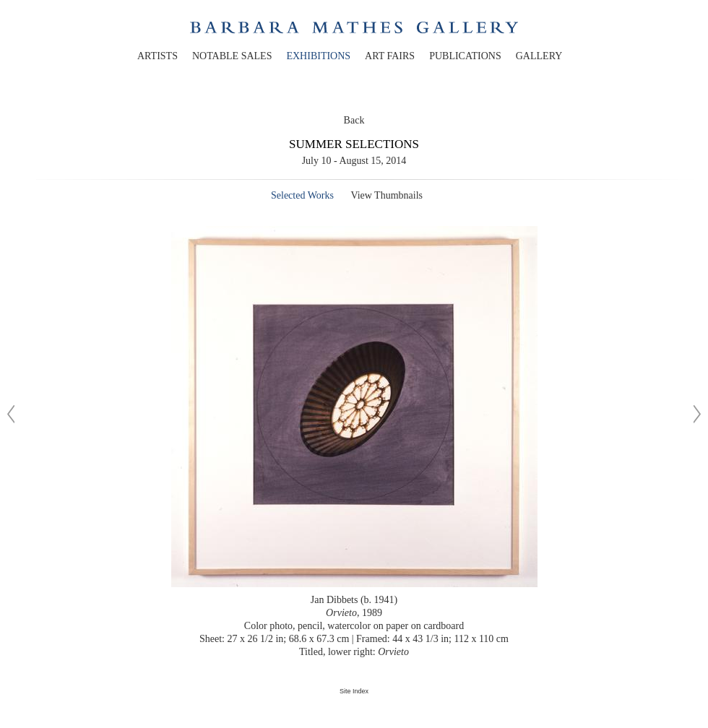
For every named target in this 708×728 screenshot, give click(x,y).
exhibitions (318, 56)
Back (354, 120)
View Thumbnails (387, 195)
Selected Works (302, 195)
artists (157, 56)
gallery (539, 56)
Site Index (354, 691)
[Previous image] (11, 414)
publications (465, 56)
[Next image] (697, 414)
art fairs (390, 56)
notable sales (232, 56)
